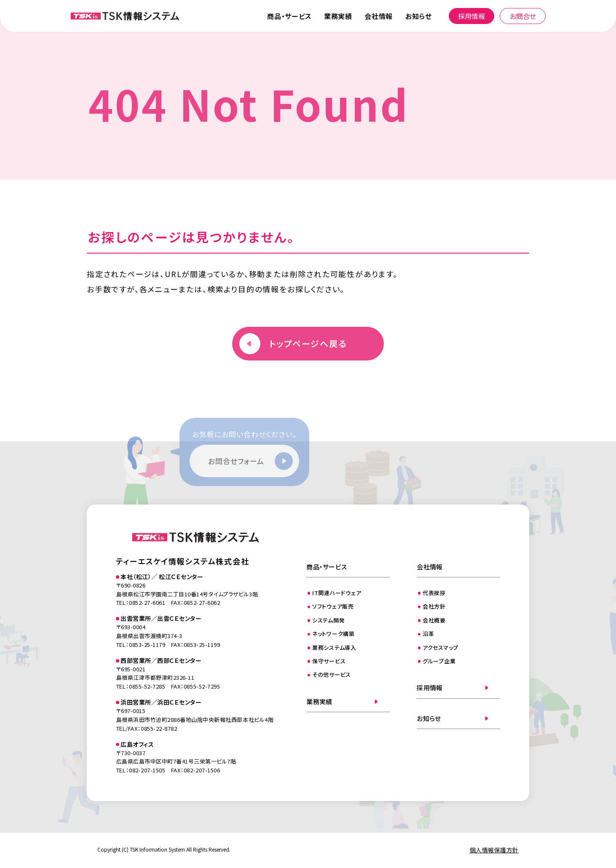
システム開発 (329, 620)
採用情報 (471, 16)
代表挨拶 (434, 593)
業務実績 (338, 16)
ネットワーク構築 (333, 634)
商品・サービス (289, 16)
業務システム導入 (334, 648)
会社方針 (434, 606)
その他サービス (332, 674)
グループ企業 (439, 661)
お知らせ (419, 16)
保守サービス (329, 661)
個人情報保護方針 (494, 850)
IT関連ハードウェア (337, 593)
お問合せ (523, 16)
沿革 (429, 634)
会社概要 (434, 620)
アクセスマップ (441, 648)
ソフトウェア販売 (333, 606)
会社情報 (379, 16)
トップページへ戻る (308, 343)
